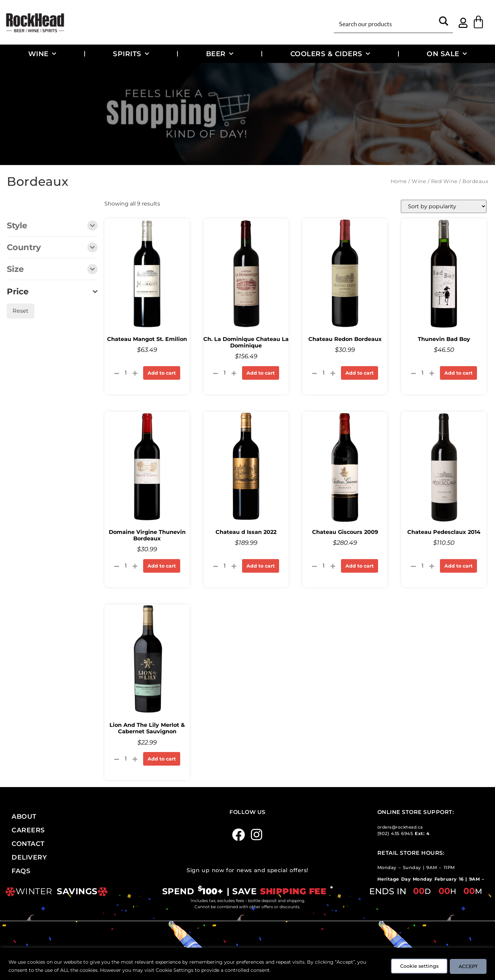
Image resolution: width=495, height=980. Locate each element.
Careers (28, 830)
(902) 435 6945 (395, 834)
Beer (220, 54)
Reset (21, 311)
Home (399, 181)
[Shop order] (444, 206)
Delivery (29, 857)
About (24, 816)
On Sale (447, 54)
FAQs (21, 871)
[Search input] (386, 23)
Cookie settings (416, 966)
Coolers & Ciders (330, 54)
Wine (42, 54)
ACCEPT (467, 966)
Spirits (131, 54)
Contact (28, 844)
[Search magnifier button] (444, 23)
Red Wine (444, 181)
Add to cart (162, 373)
